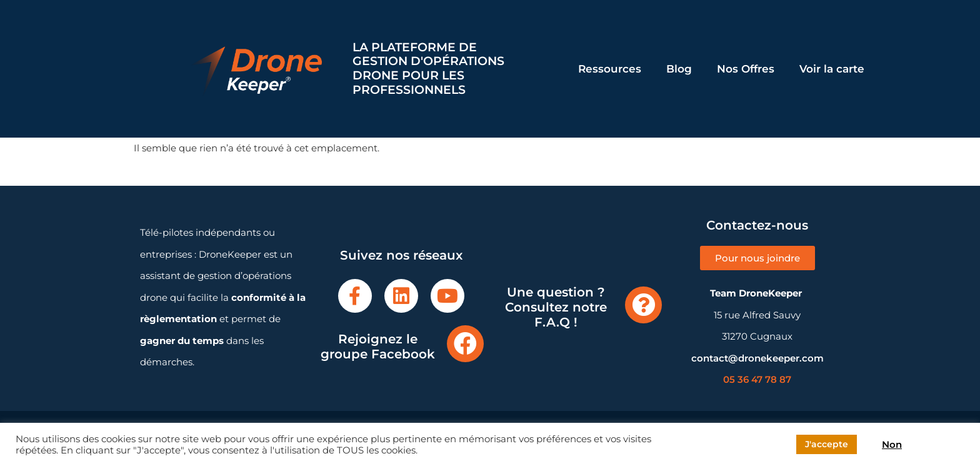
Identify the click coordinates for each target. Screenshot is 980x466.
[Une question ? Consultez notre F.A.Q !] (643, 305)
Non (892, 445)
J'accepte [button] (827, 444)
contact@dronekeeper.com (757, 358)
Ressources (610, 69)
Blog (679, 69)
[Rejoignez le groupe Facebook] (465, 344)
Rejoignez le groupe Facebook (378, 347)
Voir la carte (832, 69)
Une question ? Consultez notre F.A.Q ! (556, 307)
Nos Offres (746, 69)
